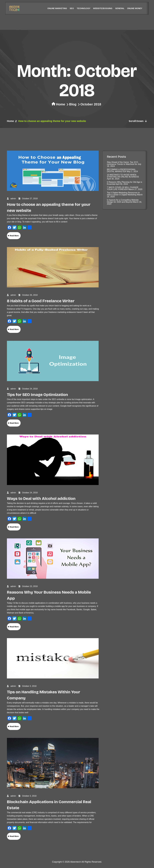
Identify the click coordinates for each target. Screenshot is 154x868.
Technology (84, 8)
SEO (72, 8)
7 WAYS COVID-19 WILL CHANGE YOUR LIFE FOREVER (123, 188)
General (120, 8)
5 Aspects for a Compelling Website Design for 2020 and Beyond (123, 201)
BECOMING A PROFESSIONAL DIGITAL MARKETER (121, 170)
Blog (73, 104)
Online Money (135, 8)
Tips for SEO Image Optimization (37, 395)
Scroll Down (138, 121)
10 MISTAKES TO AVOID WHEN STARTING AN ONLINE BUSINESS (123, 176)
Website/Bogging (103, 8)
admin (13, 199)
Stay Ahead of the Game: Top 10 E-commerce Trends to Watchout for (123, 163)
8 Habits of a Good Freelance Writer (41, 301)
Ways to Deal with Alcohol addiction (41, 499)
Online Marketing (57, 8)
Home (61, 104)
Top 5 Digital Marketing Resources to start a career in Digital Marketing (123, 194)
